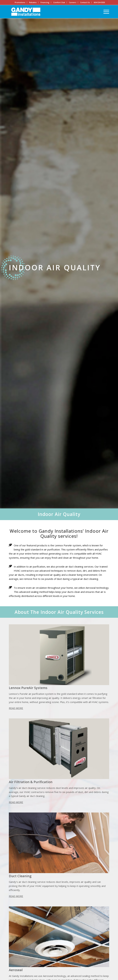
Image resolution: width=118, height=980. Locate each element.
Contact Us (85, 2)
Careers (73, 2)
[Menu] (105, 12)
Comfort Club (59, 2)
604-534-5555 (99, 2)
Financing (45, 2)
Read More (16, 708)
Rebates (33, 2)
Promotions (20, 2)
